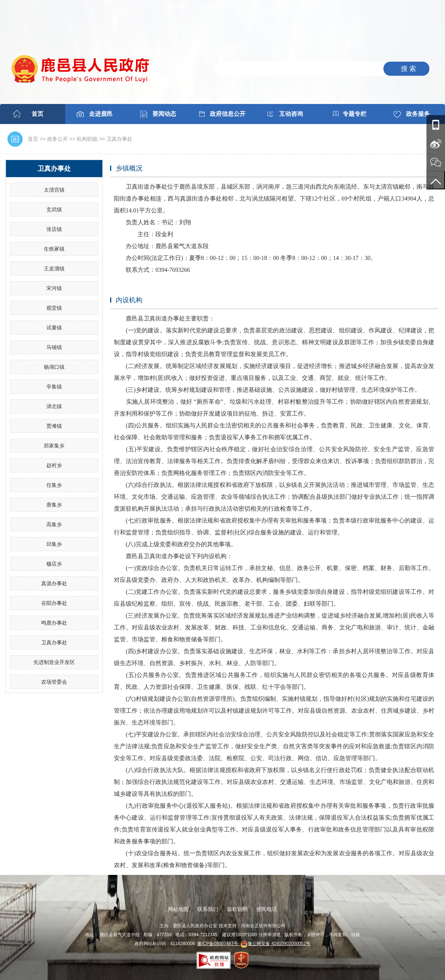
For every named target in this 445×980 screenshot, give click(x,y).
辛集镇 (54, 387)
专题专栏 (355, 114)
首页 (37, 114)
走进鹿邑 (101, 114)
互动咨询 (291, 114)
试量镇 (54, 328)
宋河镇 (54, 288)
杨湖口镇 (54, 367)
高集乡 (54, 524)
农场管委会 (54, 682)
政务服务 (418, 114)
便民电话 (267, 909)
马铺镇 (54, 347)
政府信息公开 (228, 114)
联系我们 (208, 909)
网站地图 (216, 7)
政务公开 (57, 139)
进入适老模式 (293, 7)
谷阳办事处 (54, 603)
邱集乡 (54, 544)
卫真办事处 (119, 139)
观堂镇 (54, 308)
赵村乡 (54, 465)
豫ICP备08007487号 (219, 944)
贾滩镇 (54, 426)
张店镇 (54, 229)
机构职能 (87, 139)
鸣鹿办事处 (54, 623)
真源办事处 (54, 583)
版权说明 (237, 909)
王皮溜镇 (54, 268)
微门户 (146, 7)
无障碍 (252, 7)
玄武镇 (54, 209)
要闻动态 (164, 114)
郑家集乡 (54, 446)
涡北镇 (54, 406)
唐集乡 (54, 505)
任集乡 (54, 485)
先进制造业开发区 (54, 662)
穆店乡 (54, 564)
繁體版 (180, 7)
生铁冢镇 (54, 249)
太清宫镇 (54, 190)
